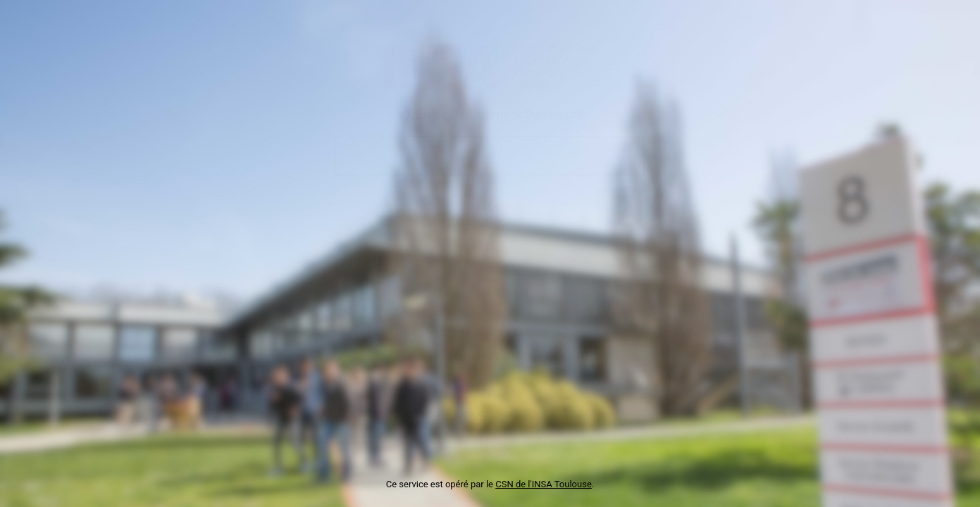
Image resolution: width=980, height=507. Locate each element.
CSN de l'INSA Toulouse (544, 484)
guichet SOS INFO (553, 413)
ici (546, 367)
